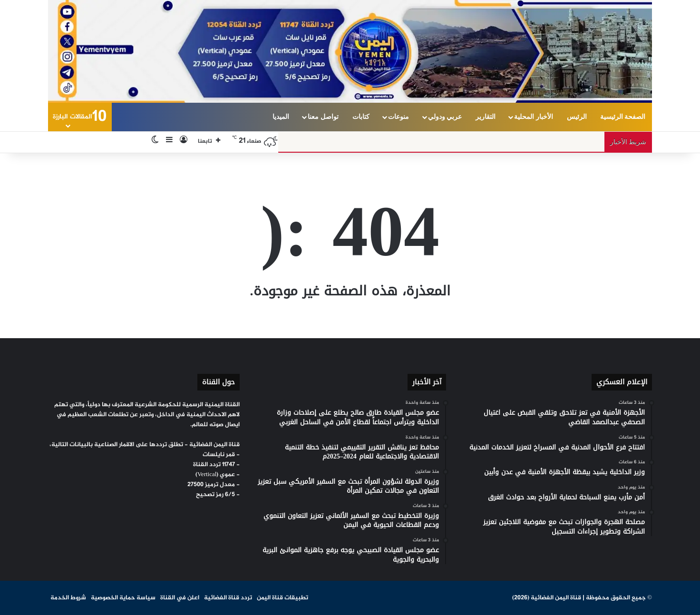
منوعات (399, 117)
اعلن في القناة (180, 598)
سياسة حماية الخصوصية (123, 598)
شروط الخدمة (68, 598)
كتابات (361, 117)
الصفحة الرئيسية (623, 117)
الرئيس (577, 117)
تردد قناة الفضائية (228, 598)
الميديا (281, 117)
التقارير (486, 117)
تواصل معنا (323, 117)
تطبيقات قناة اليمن (282, 598)
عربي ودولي (445, 117)
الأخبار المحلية (534, 117)
